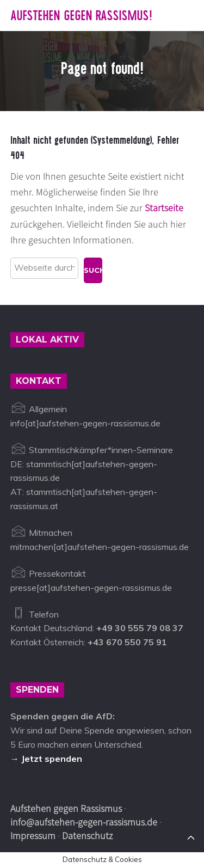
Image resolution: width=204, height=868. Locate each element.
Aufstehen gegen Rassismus (66, 808)
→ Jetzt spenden (46, 759)
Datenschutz (87, 836)
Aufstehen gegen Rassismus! (81, 16)
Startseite (164, 208)
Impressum (33, 836)
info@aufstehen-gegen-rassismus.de (84, 822)
